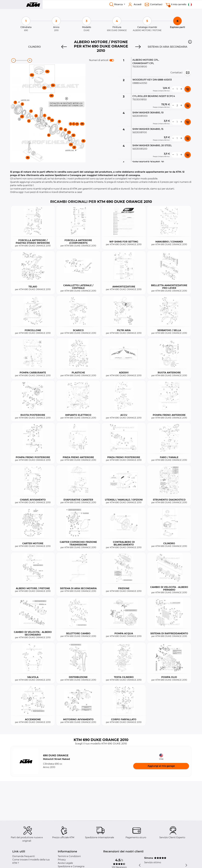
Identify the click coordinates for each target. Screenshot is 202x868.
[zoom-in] (30, 60)
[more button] (181, 89)
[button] (190, 42)
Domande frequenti (24, 856)
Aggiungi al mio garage (161, 766)
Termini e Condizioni (69, 856)
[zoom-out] (13, 60)
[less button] (173, 89)
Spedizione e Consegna (71, 866)
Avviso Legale (65, 863)
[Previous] (64, 47)
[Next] (138, 47)
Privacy (62, 860)
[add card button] (188, 89)
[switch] (112, 60)
